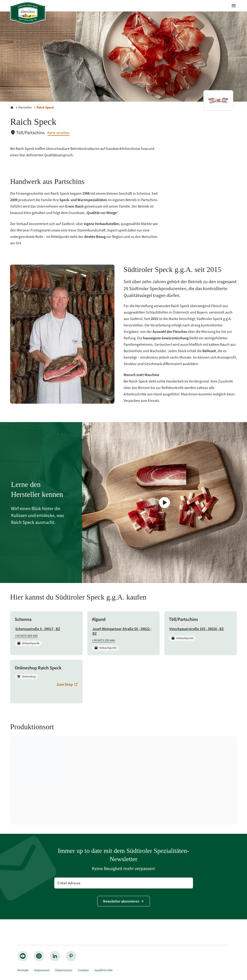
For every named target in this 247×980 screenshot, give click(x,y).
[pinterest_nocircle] (71, 956)
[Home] (12, 108)
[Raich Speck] (43, 107)
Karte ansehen (58, 133)
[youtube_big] (23, 956)
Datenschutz (64, 970)
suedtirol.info (103, 970)
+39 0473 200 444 (103, 640)
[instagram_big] (39, 956)
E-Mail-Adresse (69, 883)
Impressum (42, 970)
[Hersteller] (23, 107)
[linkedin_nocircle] (55, 956)
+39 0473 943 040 (26, 636)
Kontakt (23, 970)
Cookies (83, 970)
